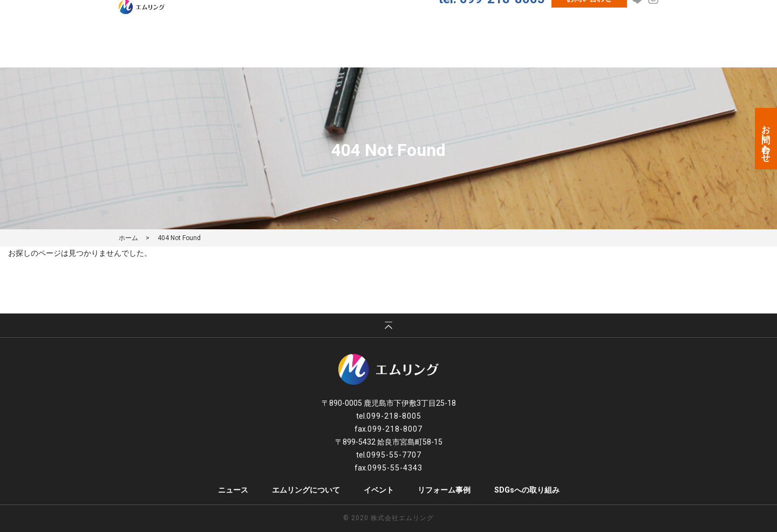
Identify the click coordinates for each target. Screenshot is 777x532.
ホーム (128, 238)
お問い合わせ (589, 25)
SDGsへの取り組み (527, 490)
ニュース (273, 48)
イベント (416, 48)
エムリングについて (345, 48)
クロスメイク (552, 48)
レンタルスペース (627, 48)
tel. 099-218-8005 (492, 25)
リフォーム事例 (480, 48)
